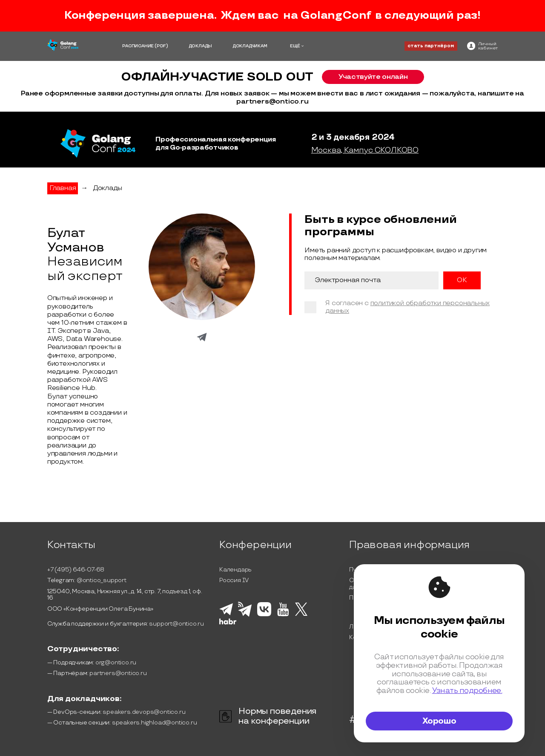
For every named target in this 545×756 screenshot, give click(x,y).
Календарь (235, 570)
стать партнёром (431, 46)
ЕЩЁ (295, 46)
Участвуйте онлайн (373, 77)
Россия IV (234, 580)
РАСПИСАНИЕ (138, 46)
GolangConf (336, 16)
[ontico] (482, 46)
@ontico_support (102, 580)
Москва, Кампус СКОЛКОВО (365, 150)
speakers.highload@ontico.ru (155, 723)
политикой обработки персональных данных (407, 307)
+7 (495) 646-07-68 (76, 570)
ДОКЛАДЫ (201, 46)
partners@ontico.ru (118, 673)
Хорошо (439, 721)
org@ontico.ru (116, 662)
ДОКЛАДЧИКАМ (250, 46)
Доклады (108, 188)
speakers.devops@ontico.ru (144, 712)
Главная (63, 188)
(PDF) (161, 46)
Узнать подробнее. (467, 691)
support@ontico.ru (176, 624)
